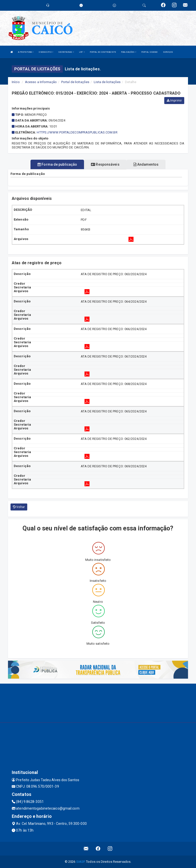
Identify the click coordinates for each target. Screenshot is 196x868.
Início (16, 82)
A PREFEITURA (26, 52)
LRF (82, 52)
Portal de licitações (75, 82)
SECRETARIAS (66, 52)
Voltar (19, 507)
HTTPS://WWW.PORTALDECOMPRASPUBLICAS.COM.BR (77, 132)
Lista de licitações (107, 82)
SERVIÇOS (168, 52)
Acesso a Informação (41, 82)
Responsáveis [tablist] (105, 164)
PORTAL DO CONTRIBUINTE (103, 52)
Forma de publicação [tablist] (57, 164)
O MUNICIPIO (46, 52)
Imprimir (174, 101)
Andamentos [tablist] (146, 164)
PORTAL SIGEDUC (149, 52)
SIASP (80, 862)
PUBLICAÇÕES (129, 52)
